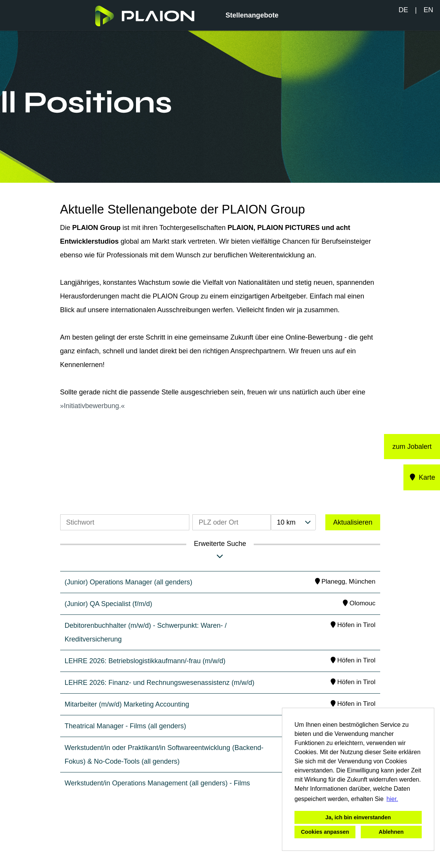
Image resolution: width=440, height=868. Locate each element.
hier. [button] (392, 799)
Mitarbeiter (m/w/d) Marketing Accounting (127, 704)
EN (428, 10)
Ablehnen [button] (391, 832)
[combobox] (293, 522)
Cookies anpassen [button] (325, 832)
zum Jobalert (412, 447)
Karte (422, 477)
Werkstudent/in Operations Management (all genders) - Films (158, 783)
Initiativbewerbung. (93, 406)
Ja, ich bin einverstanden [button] (358, 817)
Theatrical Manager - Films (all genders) (126, 726)
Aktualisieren (353, 522)
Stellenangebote (252, 15)
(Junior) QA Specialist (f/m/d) (109, 604)
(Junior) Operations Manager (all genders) (129, 582)
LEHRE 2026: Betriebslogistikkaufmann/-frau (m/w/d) (145, 661)
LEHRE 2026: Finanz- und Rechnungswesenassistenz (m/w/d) (160, 683)
